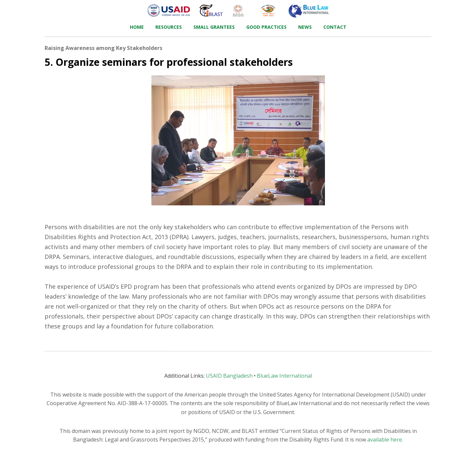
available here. (385, 440)
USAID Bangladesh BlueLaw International (238, 376)
